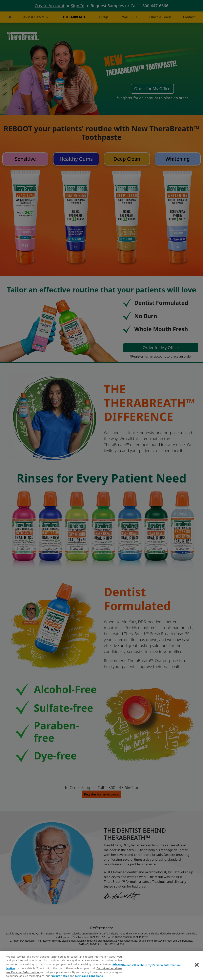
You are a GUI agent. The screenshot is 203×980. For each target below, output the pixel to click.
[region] (101, 965)
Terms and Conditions (89, 976)
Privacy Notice (60, 976)
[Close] (197, 965)
